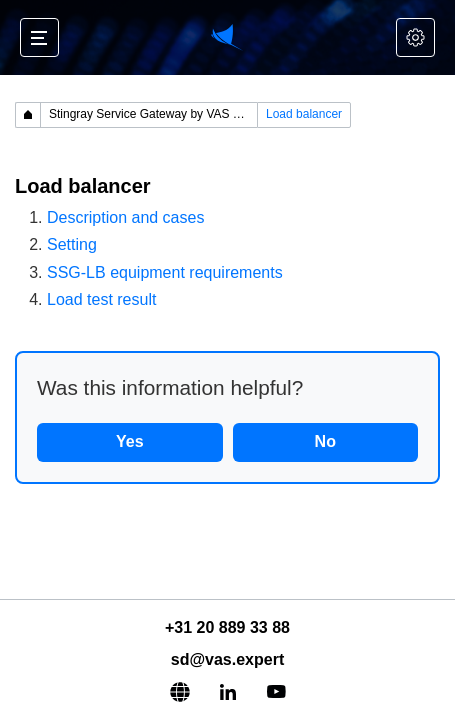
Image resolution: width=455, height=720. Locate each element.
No (325, 441)
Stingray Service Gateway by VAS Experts (153, 114)
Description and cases (125, 217)
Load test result (101, 299)
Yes (130, 441)
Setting (72, 244)
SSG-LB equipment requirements (165, 272)
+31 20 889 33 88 (227, 627)
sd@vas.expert (227, 659)
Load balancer (304, 114)
